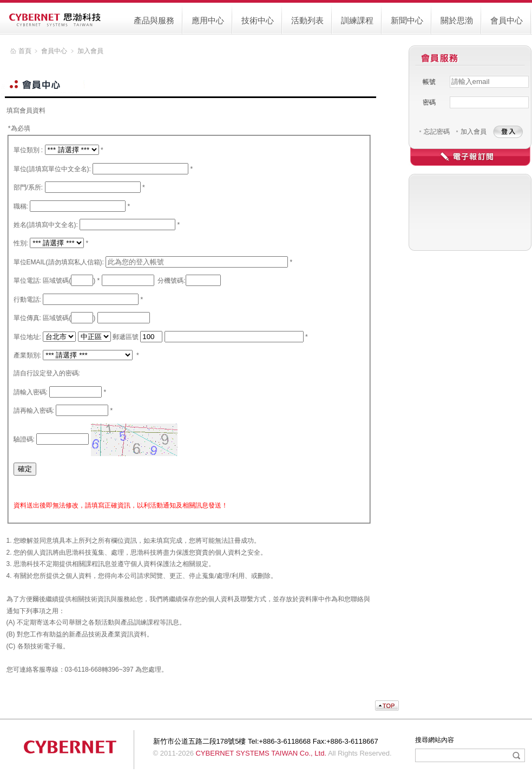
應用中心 (208, 20)
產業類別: (27, 355)
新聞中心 (407, 20)
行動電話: (27, 300)
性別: (21, 243)
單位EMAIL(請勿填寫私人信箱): (59, 262)
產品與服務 (154, 20)
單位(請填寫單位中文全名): (52, 169)
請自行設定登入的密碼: (47, 373)
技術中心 (258, 20)
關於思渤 (457, 20)
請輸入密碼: (31, 392)
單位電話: (27, 281)
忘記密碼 (437, 132)
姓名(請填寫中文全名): (46, 225)
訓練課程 (357, 20)
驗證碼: (24, 439)
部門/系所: (28, 187)
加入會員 (474, 132)
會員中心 (507, 20)
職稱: (21, 206)
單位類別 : (28, 150)
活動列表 (307, 20)
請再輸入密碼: (34, 411)
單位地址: (27, 337)
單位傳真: (27, 318)
